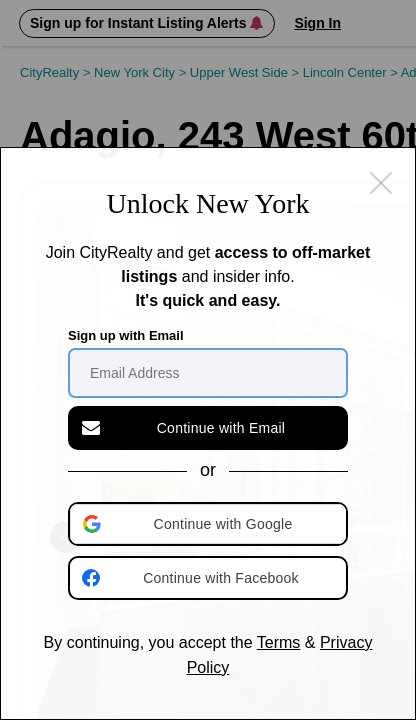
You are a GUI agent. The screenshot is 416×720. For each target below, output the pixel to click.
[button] (210, 524)
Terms (279, 642)
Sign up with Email (126, 335)
